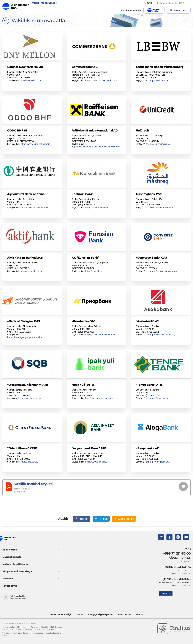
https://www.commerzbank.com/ (101, 80)
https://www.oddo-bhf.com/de (35, 144)
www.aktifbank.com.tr (32, 271)
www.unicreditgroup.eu (161, 144)
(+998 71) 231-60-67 (177, 579)
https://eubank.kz (94, 271)
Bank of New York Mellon (25, 67)
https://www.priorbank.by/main (100, 335)
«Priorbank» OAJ (83, 321)
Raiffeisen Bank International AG (95, 131)
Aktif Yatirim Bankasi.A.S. (25, 258)
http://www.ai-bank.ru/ (96, 462)
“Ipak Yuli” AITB (83, 385)
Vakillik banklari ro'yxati (33, 484)
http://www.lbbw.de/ (159, 80)
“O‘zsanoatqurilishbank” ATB (28, 385)
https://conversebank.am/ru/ (163, 271)
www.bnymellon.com (31, 80)
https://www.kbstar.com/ (97, 208)
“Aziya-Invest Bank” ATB (89, 448)
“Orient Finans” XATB (22, 448)
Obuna (80, 615)
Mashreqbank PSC (149, 194)
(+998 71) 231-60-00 (176, 553)
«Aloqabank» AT (147, 448)
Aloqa (139, 615)
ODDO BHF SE (17, 131)
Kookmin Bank (82, 194)
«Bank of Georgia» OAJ (24, 321)
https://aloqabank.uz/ (160, 462)
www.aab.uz (15, 633)
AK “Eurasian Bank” (85, 258)
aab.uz (16, 6)
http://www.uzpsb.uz (31, 398)
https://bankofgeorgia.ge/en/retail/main (26, 337)
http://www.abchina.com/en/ (35, 208)
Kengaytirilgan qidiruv (101, 615)
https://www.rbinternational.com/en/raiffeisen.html (96, 147)
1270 (187, 549)
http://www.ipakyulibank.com (99, 398)
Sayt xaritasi (125, 615)
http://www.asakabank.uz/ (162, 335)
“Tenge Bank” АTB (149, 385)
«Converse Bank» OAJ (151, 258)
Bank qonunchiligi (61, 615)
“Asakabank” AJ (147, 321)
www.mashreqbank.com (161, 208)
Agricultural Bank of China (26, 194)
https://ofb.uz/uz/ (30, 462)
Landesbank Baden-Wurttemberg (160, 67)
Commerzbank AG (85, 67)
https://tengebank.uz (160, 398)
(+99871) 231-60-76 (177, 567)
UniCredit (142, 131)
